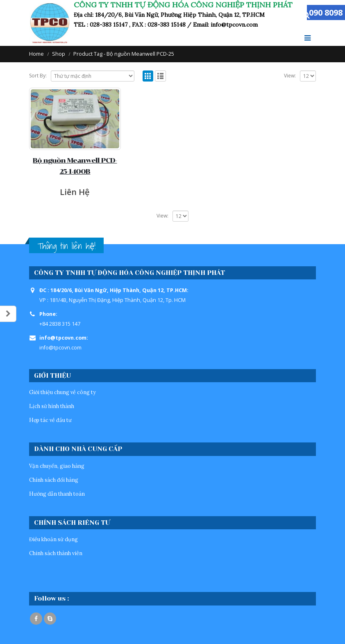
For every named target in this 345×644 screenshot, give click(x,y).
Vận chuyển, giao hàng (57, 466)
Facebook (36, 619)
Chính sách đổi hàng (54, 480)
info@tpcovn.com (60, 348)
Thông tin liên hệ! (66, 246)
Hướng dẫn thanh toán (57, 494)
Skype (50, 619)
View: (290, 76)
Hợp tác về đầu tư (50, 420)
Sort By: (38, 76)
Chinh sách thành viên (56, 553)
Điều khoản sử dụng (53, 539)
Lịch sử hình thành (52, 406)
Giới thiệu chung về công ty (62, 392)
